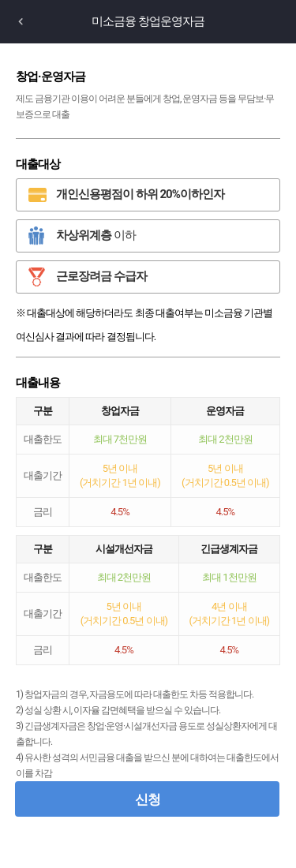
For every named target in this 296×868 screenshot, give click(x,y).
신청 (148, 799)
